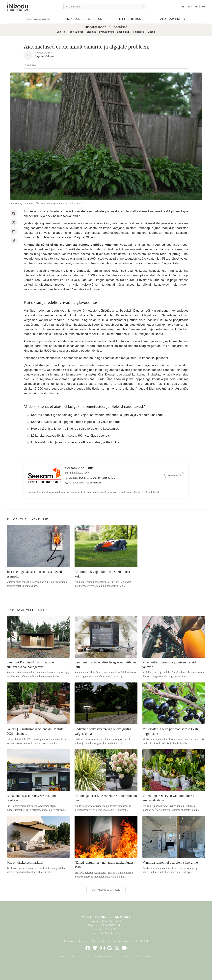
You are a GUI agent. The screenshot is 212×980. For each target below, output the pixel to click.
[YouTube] (124, 948)
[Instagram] (102, 948)
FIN (197, 7)
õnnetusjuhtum (87, 271)
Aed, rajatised (143, 957)
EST (184, 7)
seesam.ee (96, 483)
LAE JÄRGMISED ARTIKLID (106, 890)
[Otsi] (143, 7)
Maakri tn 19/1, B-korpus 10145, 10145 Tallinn (92, 478)
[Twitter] (117, 948)
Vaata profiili (174, 475)
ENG (190, 7)
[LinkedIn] (95, 948)
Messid (151, 32)
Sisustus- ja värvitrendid (100, 32)
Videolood (139, 32)
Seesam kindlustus (79, 468)
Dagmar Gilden (44, 56)
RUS (203, 7)
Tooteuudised (76, 32)
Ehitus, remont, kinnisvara (112, 957)
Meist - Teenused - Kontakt (106, 917)
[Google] (110, 948)
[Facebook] (88, 948)
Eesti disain (123, 32)
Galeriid (61, 32)
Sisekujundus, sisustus (74, 957)
